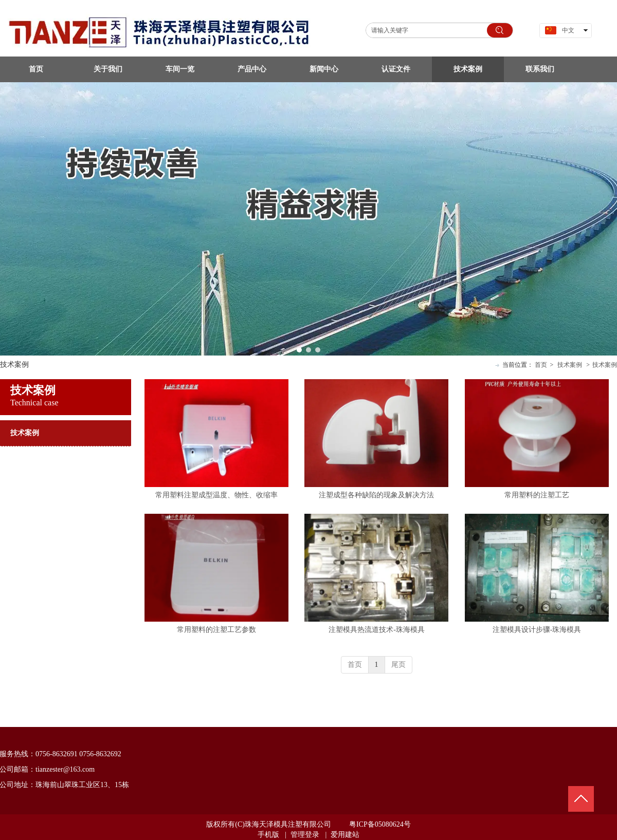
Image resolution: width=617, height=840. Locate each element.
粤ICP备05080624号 (380, 824)
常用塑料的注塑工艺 (537, 495)
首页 (541, 365)
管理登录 (305, 835)
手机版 (268, 835)
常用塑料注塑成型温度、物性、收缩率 (216, 495)
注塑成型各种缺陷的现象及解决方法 (376, 495)
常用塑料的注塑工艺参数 (216, 630)
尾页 (398, 665)
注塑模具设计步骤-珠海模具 (537, 630)
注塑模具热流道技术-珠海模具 (377, 630)
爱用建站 (345, 835)
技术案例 (570, 365)
